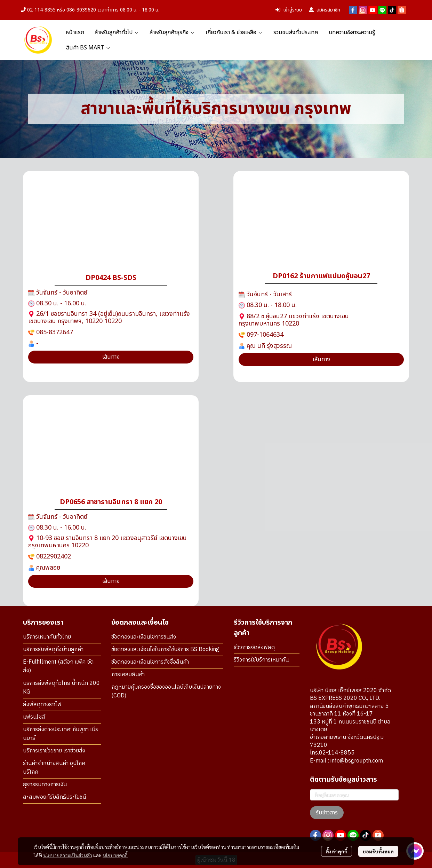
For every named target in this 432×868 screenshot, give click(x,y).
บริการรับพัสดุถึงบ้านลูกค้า (53, 650)
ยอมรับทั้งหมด (378, 851)
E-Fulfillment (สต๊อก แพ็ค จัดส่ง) (58, 666)
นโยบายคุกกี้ (115, 855)
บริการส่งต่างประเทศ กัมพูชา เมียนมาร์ (61, 734)
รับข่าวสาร (327, 813)
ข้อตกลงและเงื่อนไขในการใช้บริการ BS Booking (165, 650)
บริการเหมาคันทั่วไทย (47, 637)
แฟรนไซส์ (34, 717)
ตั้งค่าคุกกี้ (337, 851)
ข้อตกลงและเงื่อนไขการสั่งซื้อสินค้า (150, 662)
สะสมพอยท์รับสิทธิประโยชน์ (54, 797)
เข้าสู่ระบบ (289, 10)
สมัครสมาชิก (325, 10)
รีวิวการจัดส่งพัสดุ (254, 647)
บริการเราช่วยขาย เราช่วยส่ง (54, 751)
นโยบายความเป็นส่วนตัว (68, 855)
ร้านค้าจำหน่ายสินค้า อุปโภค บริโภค (54, 768)
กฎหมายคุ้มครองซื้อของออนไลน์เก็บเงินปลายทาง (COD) (166, 691)
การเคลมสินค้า (128, 675)
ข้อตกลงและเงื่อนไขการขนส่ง (144, 637)
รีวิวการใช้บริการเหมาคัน (261, 660)
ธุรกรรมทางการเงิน (45, 785)
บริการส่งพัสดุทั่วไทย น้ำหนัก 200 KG (61, 688)
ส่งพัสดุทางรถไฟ (42, 705)
